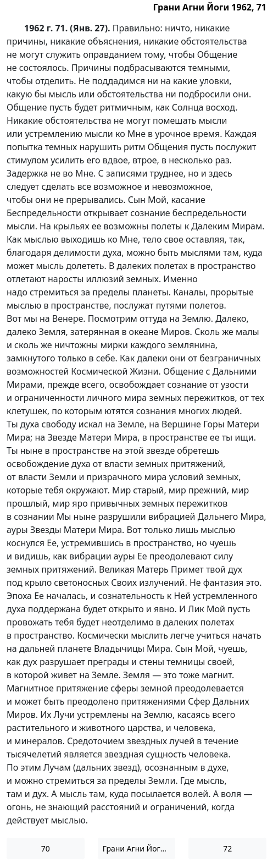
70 (46, 848)
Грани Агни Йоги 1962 (139, 848)
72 (227, 848)
